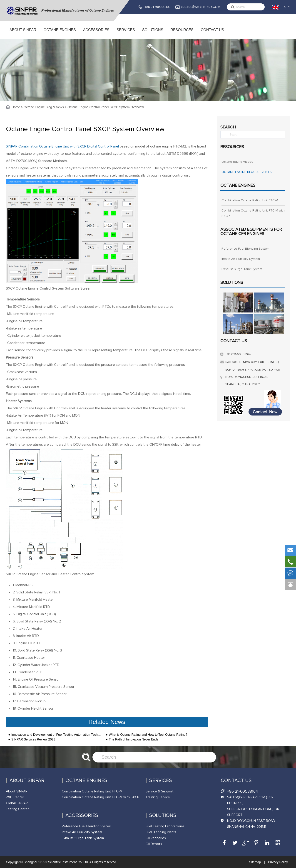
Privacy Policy (277, 862)
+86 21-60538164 (157, 7)
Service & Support (160, 791)
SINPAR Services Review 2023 (33, 739)
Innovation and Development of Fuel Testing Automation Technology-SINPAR (56, 735)
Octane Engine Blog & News (44, 107)
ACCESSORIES (96, 34)
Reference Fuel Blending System (245, 249)
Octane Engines (60, 34)
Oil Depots (154, 844)
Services (126, 34)
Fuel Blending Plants (161, 832)
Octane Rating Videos (237, 162)
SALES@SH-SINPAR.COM (201, 7)
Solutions (153, 34)
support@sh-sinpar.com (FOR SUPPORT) (254, 370)
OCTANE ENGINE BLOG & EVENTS (247, 172)
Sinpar (42, 862)
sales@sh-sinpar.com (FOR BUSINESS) (252, 362)
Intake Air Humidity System (241, 259)
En (284, 7)
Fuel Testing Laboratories (165, 826)
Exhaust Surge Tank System (242, 269)
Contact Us (212, 34)
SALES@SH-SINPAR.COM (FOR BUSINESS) (250, 800)
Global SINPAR (17, 803)
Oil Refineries (156, 838)
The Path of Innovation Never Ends (134, 739)
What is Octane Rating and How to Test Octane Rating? (148, 735)
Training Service (158, 797)
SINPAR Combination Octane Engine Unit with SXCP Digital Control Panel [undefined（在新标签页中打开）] (62, 146)
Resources (182, 34)
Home (16, 107)
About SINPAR (23, 34)
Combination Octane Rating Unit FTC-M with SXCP (253, 213)
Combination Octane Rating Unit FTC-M (250, 200)
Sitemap (255, 862)
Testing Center (17, 809)
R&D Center (15, 797)
